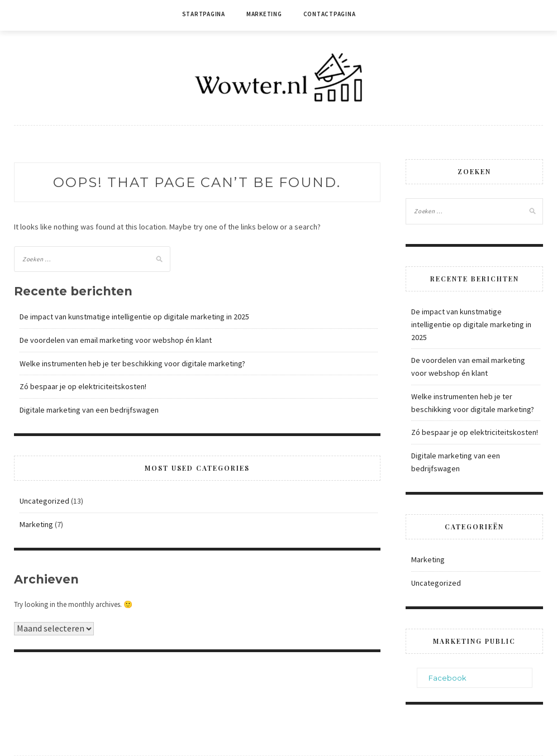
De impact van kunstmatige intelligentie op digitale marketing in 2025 (134, 317)
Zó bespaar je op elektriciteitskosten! (83, 386)
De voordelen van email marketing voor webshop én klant (116, 340)
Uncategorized (44, 501)
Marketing (264, 14)
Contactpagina (330, 14)
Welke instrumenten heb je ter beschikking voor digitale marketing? (132, 363)
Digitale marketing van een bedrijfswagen (89, 410)
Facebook (447, 678)
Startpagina (204, 14)
